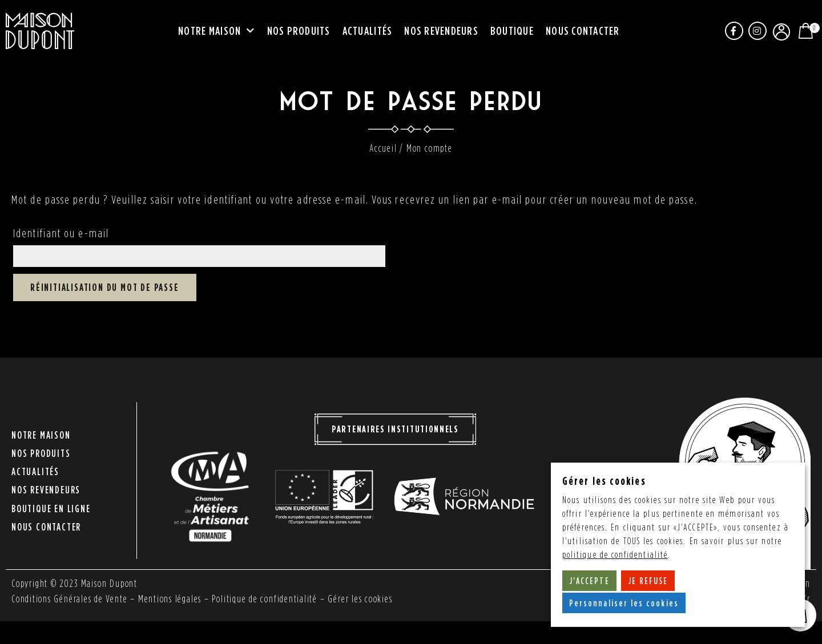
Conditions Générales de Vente (70, 599)
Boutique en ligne (51, 504)
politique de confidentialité (615, 555)
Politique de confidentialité (266, 599)
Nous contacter (583, 31)
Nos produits (299, 31)
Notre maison (216, 31)
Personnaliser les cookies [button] (624, 603)
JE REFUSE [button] (648, 581)
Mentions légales (171, 599)
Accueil (383, 148)
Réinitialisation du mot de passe (105, 288)
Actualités (368, 31)
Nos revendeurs (441, 31)
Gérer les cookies (362, 599)
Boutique (512, 31)
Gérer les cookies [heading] (604, 481)
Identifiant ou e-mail (61, 233)
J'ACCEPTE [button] (589, 581)
